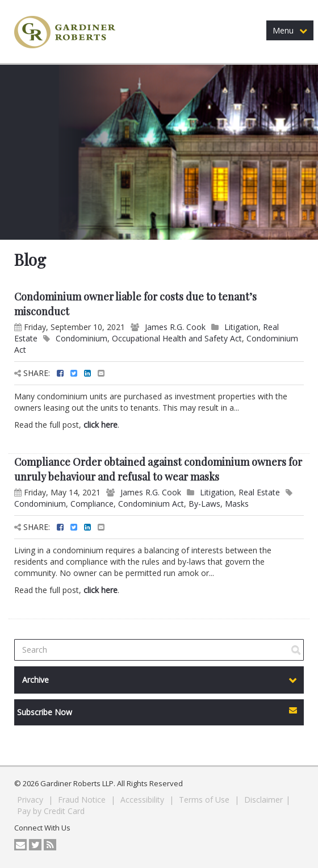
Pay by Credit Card (51, 811)
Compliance (92, 504)
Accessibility (143, 800)
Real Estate (259, 492)
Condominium (81, 338)
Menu (290, 30)
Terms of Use (205, 800)
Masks (237, 504)
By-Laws (204, 504)
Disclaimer (263, 800)
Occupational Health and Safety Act (177, 338)
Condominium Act (151, 504)
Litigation (241, 327)
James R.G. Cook (175, 327)
